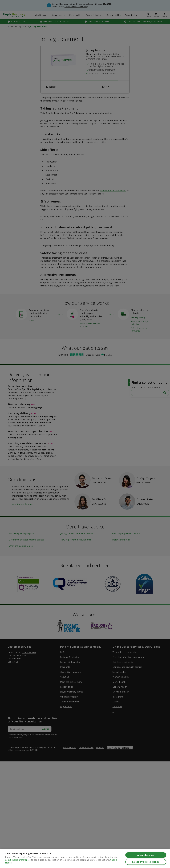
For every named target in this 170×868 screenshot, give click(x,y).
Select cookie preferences (18, 860)
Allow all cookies (146, 855)
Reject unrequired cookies (146, 862)
